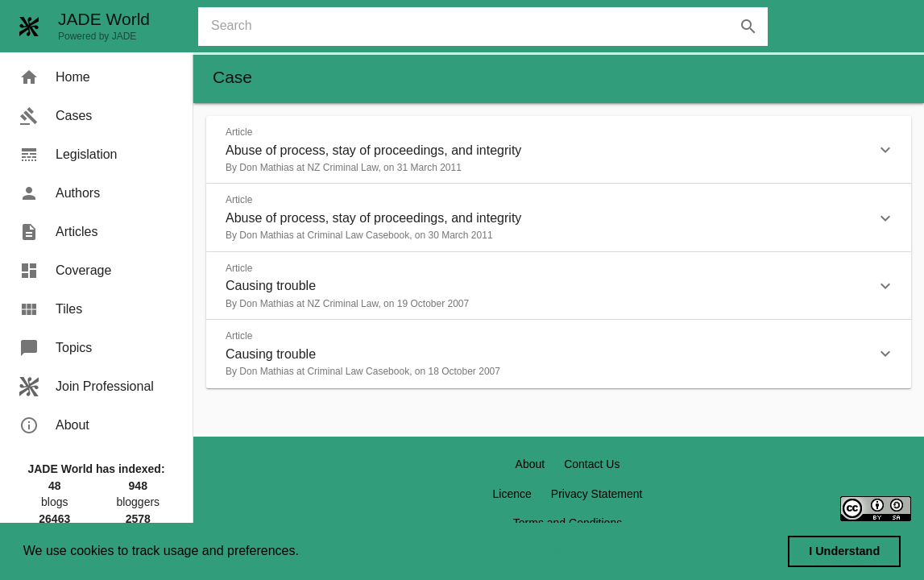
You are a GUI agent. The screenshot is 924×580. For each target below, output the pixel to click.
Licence (512, 494)
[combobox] (489, 27)
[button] (559, 150)
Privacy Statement (597, 494)
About (530, 464)
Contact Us (592, 464)
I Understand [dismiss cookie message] (844, 551)
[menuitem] (96, 77)
